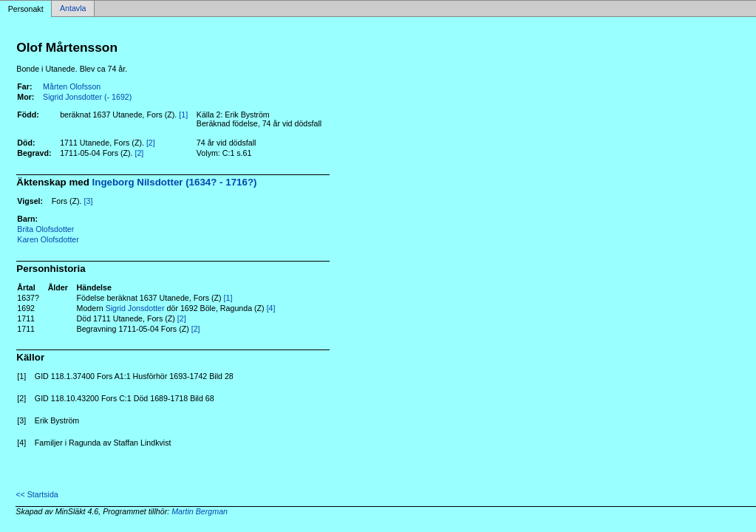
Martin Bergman (200, 511)
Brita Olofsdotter (45, 229)
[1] (183, 115)
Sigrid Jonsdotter (135, 308)
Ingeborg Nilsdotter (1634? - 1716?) (175, 182)
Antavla (73, 9)
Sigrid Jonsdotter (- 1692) (87, 97)
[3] (89, 201)
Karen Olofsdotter (48, 239)
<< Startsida (37, 494)
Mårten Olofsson (72, 86)
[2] (151, 143)
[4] (271, 308)
